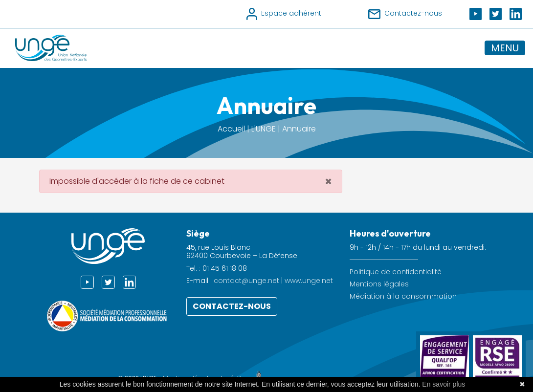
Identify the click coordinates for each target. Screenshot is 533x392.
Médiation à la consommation (403, 296)
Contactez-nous (232, 306)
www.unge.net (309, 281)
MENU (505, 48)
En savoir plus (444, 384)
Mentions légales (379, 284)
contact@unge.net (246, 281)
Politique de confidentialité (396, 272)
